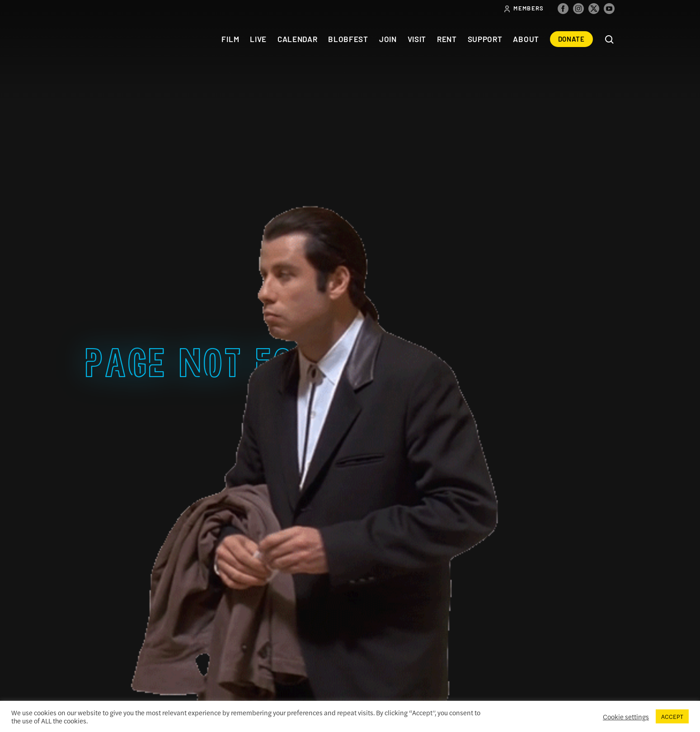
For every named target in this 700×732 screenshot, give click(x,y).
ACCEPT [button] (672, 716)
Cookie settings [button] (626, 717)
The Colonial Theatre (119, 39)
